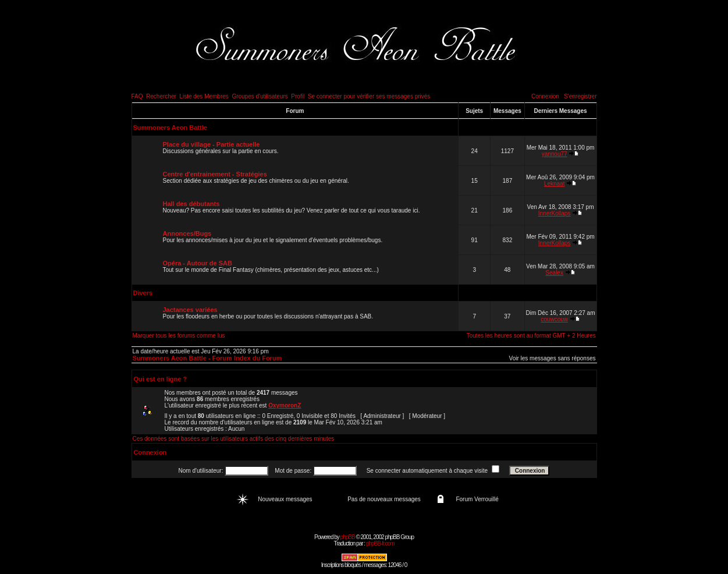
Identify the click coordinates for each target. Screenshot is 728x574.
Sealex (554, 273)
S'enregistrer (580, 96)
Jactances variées (190, 310)
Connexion (545, 96)
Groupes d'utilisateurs (260, 96)
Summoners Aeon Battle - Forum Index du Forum (207, 358)
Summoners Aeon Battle (170, 127)
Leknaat (555, 184)
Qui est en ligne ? (161, 379)
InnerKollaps (555, 213)
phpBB (348, 537)
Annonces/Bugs (187, 233)
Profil (298, 96)
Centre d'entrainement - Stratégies (215, 174)
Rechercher (161, 96)
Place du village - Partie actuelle (212, 144)
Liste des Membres (204, 96)
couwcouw (554, 319)
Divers (143, 293)
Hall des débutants (191, 204)
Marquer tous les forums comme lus (179, 336)
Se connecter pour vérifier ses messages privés (369, 96)
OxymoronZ (285, 405)
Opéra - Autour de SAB (198, 263)
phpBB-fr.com (380, 543)
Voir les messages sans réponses (553, 358)
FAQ (137, 96)
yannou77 (555, 154)
